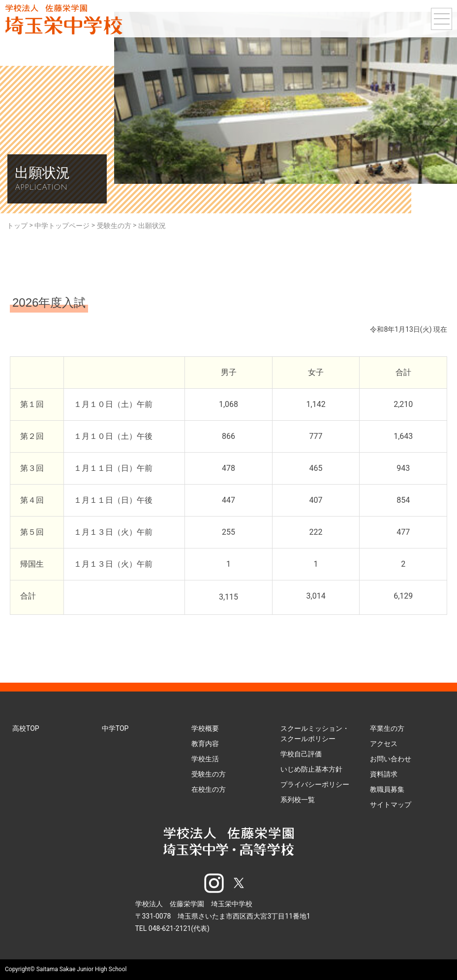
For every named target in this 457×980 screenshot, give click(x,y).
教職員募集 (387, 789)
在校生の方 (209, 789)
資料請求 (384, 774)
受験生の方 (209, 774)
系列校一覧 (298, 800)
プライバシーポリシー (315, 784)
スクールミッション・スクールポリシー (315, 734)
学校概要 (205, 728)
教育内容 (205, 744)
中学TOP (115, 728)
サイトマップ (391, 805)
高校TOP (26, 728)
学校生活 (205, 759)
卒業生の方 (387, 728)
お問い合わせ (391, 759)
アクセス (384, 744)
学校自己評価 (301, 754)
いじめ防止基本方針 (311, 769)
